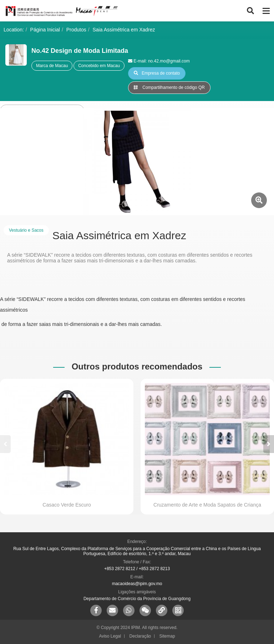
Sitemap (167, 636)
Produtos (76, 30)
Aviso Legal (110, 636)
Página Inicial (45, 30)
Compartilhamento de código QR (169, 87)
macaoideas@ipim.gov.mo (137, 584)
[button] (269, 444)
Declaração (140, 636)
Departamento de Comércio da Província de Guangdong (137, 599)
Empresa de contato (157, 73)
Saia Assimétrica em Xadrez (124, 30)
